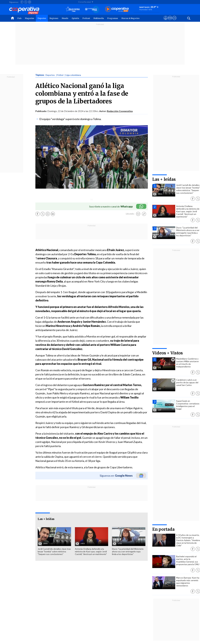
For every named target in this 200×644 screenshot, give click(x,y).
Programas (113, 18)
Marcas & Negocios (130, 18)
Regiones (54, 18)
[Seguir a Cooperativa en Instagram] (30, 2)
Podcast (86, 18)
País (19, 18)
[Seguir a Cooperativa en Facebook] (22, 2)
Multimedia (99, 18)
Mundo (65, 18)
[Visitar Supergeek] (174, 21)
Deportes (42, 18)
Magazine (30, 18)
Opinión (75, 18)
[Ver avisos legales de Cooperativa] (166, 21)
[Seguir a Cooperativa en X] (26, 2)
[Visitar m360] (170, 21)
